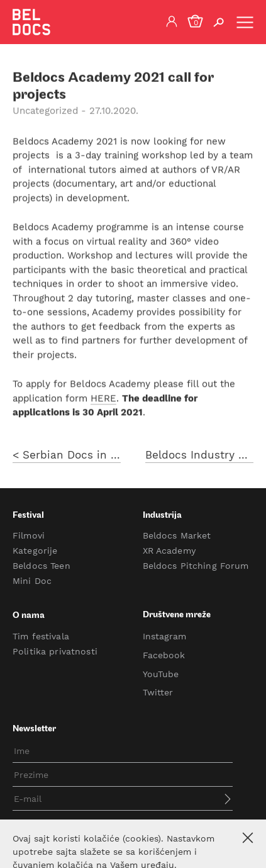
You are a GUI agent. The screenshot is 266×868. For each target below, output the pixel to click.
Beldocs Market (177, 535)
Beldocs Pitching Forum (196, 566)
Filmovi (29, 535)
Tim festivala (41, 636)
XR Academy (169, 551)
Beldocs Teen (42, 566)
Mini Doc (32, 581)
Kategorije (35, 551)
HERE (103, 399)
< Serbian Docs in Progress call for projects (67, 458)
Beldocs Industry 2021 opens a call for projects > (199, 458)
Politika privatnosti (55, 651)
